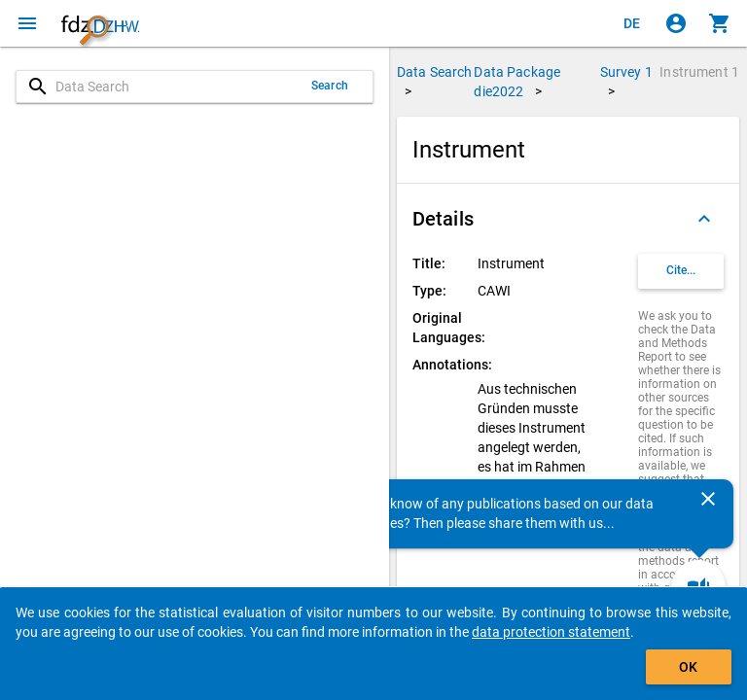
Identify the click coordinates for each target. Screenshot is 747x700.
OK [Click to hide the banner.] (688, 667)
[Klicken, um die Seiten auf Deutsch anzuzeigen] (632, 23)
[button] (568, 219)
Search (330, 86)
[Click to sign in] (676, 23)
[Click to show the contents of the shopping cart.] (720, 23)
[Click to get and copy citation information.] (681, 271)
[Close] (708, 499)
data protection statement (551, 632)
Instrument (699, 72)
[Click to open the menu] (27, 23)
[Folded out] (704, 219)
